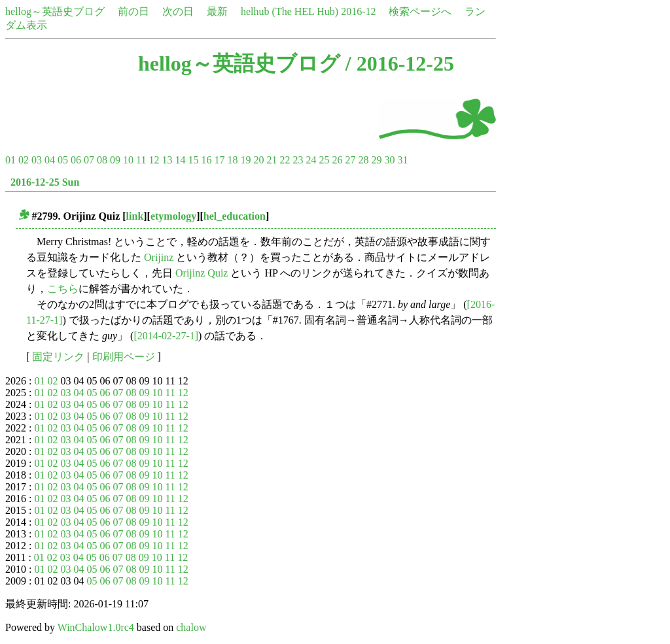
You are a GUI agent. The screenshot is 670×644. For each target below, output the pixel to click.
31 (402, 160)
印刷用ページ (124, 357)
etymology (173, 216)
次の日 (178, 11)
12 (154, 160)
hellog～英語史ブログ (55, 11)
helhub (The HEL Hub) (290, 11)
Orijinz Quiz (202, 273)
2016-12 (358, 11)
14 (180, 160)
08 (102, 160)
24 (311, 160)
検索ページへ (420, 11)
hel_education (235, 216)
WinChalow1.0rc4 (96, 627)
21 (272, 160)
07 (89, 160)
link (135, 216)
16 (206, 160)
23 (298, 160)
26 (337, 160)
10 (128, 160)
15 (193, 160)
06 (76, 160)
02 (24, 160)
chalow (191, 627)
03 (37, 160)
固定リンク (58, 357)
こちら (63, 289)
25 (324, 160)
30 (389, 160)
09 (115, 160)
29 (376, 160)
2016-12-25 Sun (45, 182)
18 (232, 160)
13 (167, 160)
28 (363, 160)
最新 (217, 11)
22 (285, 160)
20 (258, 160)
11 (141, 160)
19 (245, 160)
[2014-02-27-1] (166, 336)
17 (219, 160)
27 (350, 160)
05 (63, 160)
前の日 (133, 11)
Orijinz (159, 257)
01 (10, 160)
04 (50, 160)
